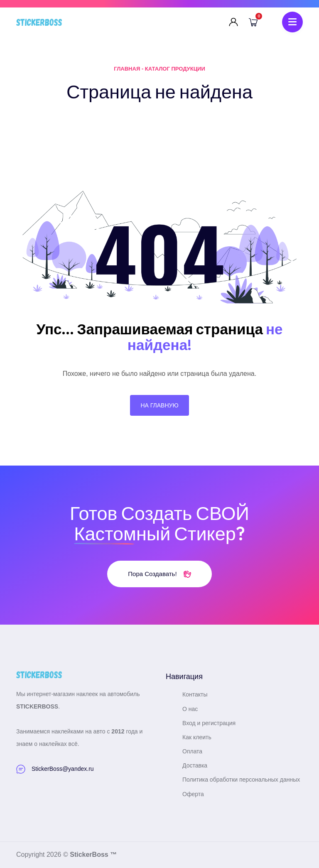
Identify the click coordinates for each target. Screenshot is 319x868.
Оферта (193, 794)
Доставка (195, 765)
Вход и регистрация (209, 723)
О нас (190, 709)
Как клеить (197, 737)
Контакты (195, 694)
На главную (159, 405)
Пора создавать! (159, 574)
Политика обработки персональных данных (241, 780)
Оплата (192, 751)
